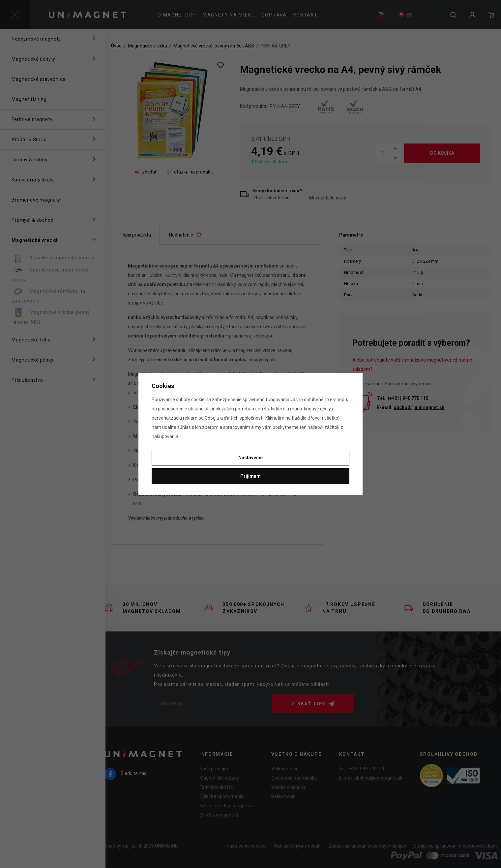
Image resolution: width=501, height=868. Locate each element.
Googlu (212, 418)
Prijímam (250, 476)
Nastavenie (250, 458)
